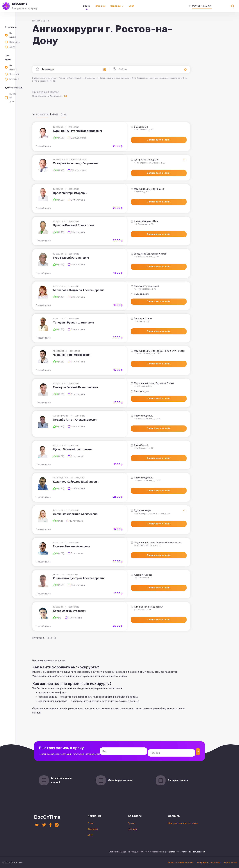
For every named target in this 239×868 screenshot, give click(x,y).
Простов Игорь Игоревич (103, 193)
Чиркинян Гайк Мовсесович (104, 358)
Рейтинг (87, 114)
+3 (104, 482)
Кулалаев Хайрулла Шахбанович (108, 485)
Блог (131, 6)
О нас (90, 823)
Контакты (93, 829)
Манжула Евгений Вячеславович (108, 391)
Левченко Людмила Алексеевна (108, 518)
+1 (98, 127)
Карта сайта (230, 863)
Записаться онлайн (165, 140)
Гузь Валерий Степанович (104, 258)
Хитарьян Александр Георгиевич (108, 163)
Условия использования (193, 852)
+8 (100, 160)
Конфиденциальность (169, 852)
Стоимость (75, 114)
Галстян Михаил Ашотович (104, 550)
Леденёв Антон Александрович (107, 423)
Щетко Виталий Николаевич (105, 453)
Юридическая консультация (183, 823)
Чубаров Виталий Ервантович (106, 225)
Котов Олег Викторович (102, 618)
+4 (104, 420)
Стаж (96, 114)
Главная (69, 21)
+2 (98, 254)
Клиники (100, 6)
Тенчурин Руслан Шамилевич (106, 326)
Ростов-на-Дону (202, 6)
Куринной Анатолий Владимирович (110, 131)
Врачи (87, 6)
